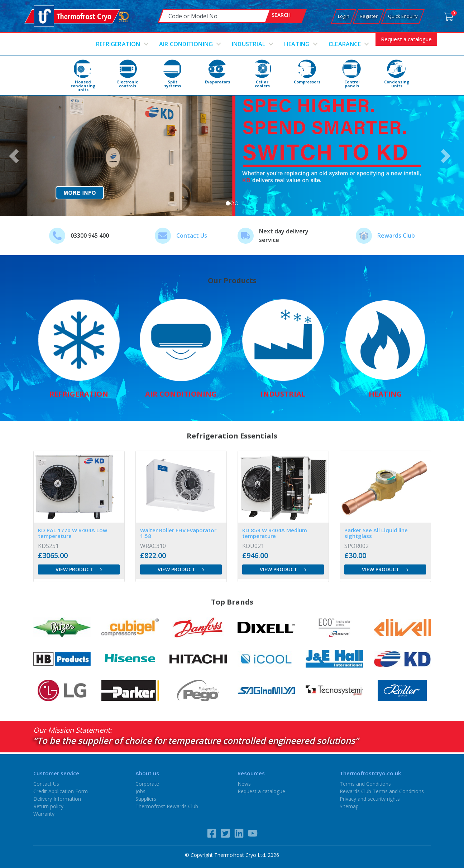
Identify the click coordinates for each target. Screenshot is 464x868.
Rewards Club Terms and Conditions (382, 791)
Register (369, 16)
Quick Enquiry (403, 16)
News (244, 784)
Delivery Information (57, 799)
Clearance (345, 44)
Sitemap (349, 806)
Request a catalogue (406, 39)
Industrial (248, 44)
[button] (16, 156)
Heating (297, 44)
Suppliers (146, 799)
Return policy (48, 806)
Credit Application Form (61, 791)
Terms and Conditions (365, 784)
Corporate (147, 784)
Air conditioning (186, 44)
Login (344, 16)
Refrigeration (118, 44)
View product (79, 569)
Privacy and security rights (370, 799)
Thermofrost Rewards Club (167, 806)
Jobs (140, 791)
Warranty (44, 814)
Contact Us (192, 236)
